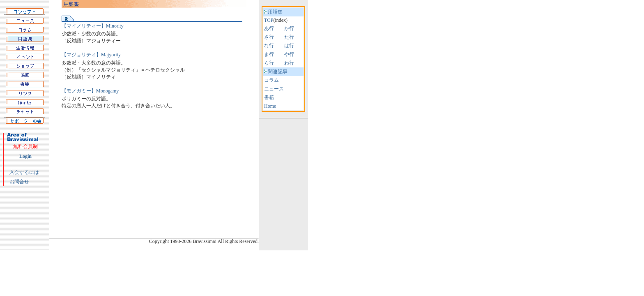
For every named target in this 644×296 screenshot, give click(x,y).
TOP (269, 20)
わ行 (289, 63)
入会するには (24, 172)
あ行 (269, 28)
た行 (289, 37)
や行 (289, 54)
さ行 (269, 37)
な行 (269, 46)
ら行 (269, 63)
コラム (271, 80)
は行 (289, 46)
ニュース (274, 89)
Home (270, 106)
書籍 (269, 97)
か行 (289, 28)
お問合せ (19, 182)
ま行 (269, 54)
